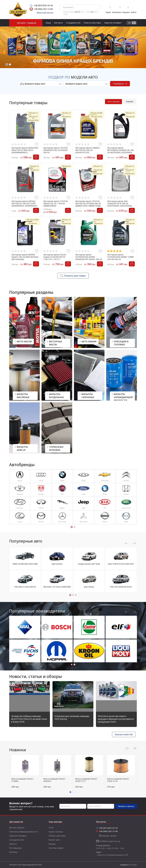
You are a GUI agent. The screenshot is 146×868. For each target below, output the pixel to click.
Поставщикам (15, 848)
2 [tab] (10, 64)
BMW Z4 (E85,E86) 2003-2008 (25, 564)
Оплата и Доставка (92, 23)
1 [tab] (7, 64)
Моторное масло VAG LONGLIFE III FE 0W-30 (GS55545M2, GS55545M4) (120, 203)
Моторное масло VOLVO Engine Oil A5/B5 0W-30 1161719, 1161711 (55, 257)
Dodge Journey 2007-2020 (89, 564)
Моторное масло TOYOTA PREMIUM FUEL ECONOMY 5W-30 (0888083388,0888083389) (56, 151)
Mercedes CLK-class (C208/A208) (57, 587)
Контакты (58, 23)
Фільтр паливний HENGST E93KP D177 (86, 780)
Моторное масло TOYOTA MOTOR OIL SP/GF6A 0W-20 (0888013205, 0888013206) (88, 203)
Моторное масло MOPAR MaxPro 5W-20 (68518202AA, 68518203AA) (25, 257)
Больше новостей (124, 734)
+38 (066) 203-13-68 (43, 9)
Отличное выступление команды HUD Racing (72, 717)
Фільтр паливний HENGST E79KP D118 (118, 780)
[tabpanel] (73, 47)
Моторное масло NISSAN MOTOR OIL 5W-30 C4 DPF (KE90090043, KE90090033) (24, 203)
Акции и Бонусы (56, 832)
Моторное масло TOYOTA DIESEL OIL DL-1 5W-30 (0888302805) (56, 203)
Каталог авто (54, 840)
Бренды (52, 844)
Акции (48, 23)
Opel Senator (57, 564)
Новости (13, 844)
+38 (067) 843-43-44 (43, 5)
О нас (51, 828)
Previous (5, 45)
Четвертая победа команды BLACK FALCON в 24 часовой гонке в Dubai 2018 (29, 719)
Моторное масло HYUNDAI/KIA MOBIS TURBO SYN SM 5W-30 (121, 257)
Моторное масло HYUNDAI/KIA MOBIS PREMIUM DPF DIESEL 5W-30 (89, 257)
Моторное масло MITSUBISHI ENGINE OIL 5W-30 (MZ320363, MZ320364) (121, 150)
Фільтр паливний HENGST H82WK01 (54, 780)
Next (141, 45)
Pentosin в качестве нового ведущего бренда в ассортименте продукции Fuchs (116, 719)
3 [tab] (76, 595)
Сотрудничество (73, 23)
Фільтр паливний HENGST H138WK (22, 780)
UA (129, 23)
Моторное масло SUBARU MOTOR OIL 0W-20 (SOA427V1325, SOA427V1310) (87, 151)
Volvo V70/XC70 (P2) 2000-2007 (121, 564)
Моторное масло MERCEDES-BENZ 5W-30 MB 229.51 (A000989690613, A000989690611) (25, 151)
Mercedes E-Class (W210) (25, 587)
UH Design (133, 865)
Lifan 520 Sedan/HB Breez (121, 587)
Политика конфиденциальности (24, 832)
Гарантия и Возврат (113, 23)
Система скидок (56, 848)
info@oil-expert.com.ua (110, 841)
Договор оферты (17, 828)
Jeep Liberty (89, 587)
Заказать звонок (126, 806)
